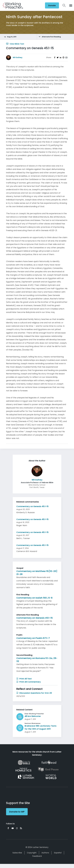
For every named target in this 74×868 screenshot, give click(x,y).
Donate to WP (17, 812)
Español (58, 853)
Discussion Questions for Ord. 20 (34, 693)
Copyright (32, 853)
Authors (45, 853)
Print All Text (24, 679)
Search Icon (64, 5)
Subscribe (17, 853)
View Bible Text (15, 44)
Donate (52, 6)
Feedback (37, 856)
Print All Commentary (29, 682)
